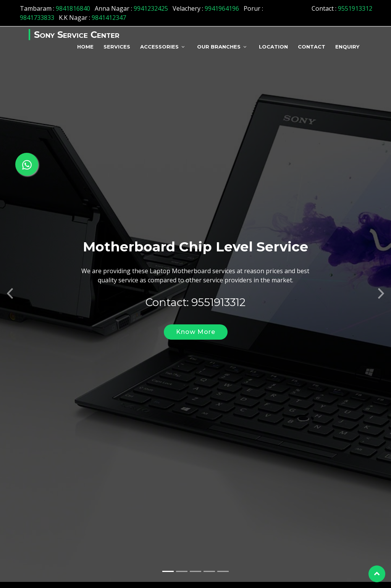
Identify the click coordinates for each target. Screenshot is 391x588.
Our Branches (219, 47)
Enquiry (347, 47)
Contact (312, 47)
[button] (10, 282)
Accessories (159, 47)
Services (117, 47)
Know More (196, 323)
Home (85, 47)
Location (273, 47)
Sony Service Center (77, 35)
